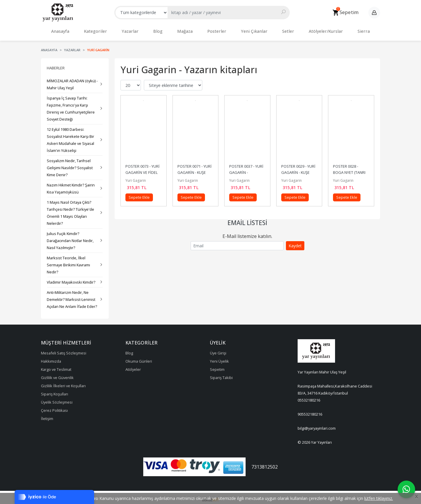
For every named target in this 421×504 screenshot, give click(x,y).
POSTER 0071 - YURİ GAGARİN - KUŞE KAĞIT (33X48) (195, 169)
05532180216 (309, 397)
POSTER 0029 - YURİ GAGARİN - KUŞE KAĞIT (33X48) (299, 169)
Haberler (56, 65)
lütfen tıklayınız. (379, 498)
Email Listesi (247, 220)
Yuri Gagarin (136, 178)
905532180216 (310, 411)
